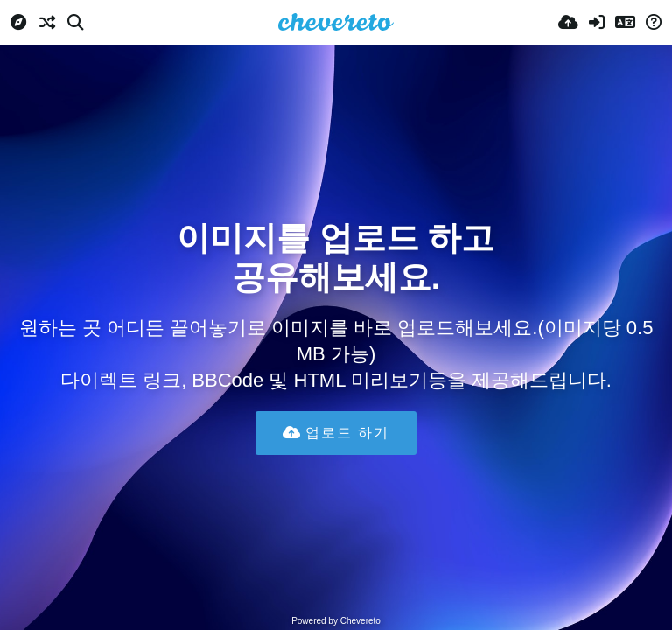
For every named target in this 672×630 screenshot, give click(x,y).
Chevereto (360, 621)
